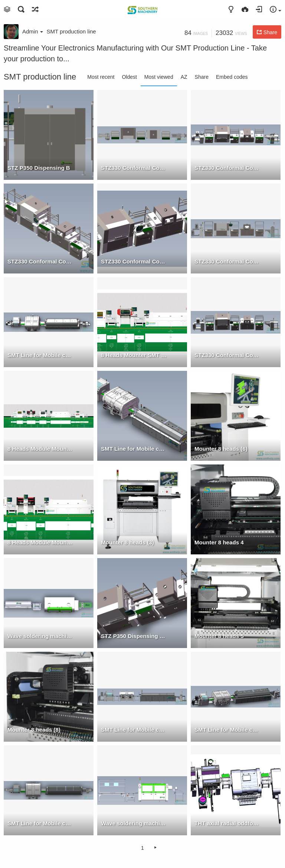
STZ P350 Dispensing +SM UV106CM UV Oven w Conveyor (134, 636)
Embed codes (232, 77)
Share (202, 77)
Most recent (101, 77)
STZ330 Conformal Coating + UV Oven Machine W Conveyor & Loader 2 (40, 261)
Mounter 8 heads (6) (221, 449)
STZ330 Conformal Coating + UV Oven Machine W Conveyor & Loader (227, 355)
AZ (184, 77)
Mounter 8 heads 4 (219, 542)
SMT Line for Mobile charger (40, 355)
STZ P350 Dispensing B (39, 168)
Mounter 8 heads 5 (219, 636)
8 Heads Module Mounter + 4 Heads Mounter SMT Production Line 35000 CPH (40, 449)
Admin (33, 31)
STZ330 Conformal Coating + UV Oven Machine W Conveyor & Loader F (227, 261)
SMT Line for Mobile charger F (134, 730)
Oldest (129, 77)
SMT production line (71, 31)
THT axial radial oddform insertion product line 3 (227, 823)
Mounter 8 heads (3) (127, 542)
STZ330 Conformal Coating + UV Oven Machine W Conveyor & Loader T (134, 168)
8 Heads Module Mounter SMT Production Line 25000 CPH (40, 542)
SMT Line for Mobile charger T (40, 823)
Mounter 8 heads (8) (34, 730)
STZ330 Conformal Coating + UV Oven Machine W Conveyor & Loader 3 (134, 261)
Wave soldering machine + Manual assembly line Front (134, 823)
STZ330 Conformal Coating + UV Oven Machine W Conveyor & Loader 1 (227, 168)
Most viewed (159, 77)
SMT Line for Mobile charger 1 (134, 449)
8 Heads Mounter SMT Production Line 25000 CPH (134, 355)
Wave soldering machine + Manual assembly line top (40, 636)
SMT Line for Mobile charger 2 (227, 730)
